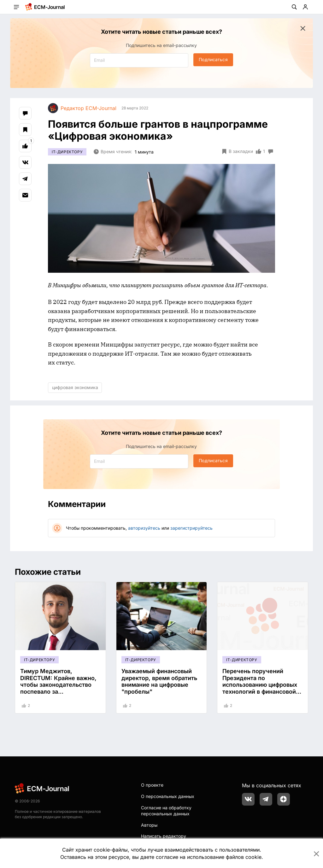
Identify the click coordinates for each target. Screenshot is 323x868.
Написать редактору (164, 836)
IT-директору (67, 152)
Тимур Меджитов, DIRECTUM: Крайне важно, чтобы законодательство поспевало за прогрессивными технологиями (58, 688)
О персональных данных (168, 796)
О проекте (152, 785)
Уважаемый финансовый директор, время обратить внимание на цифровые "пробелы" (159, 681)
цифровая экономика (75, 387)
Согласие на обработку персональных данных (166, 811)
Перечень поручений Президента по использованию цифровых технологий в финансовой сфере (260, 685)
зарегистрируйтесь (191, 528)
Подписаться (213, 59)
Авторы (149, 825)
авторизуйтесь (144, 528)
